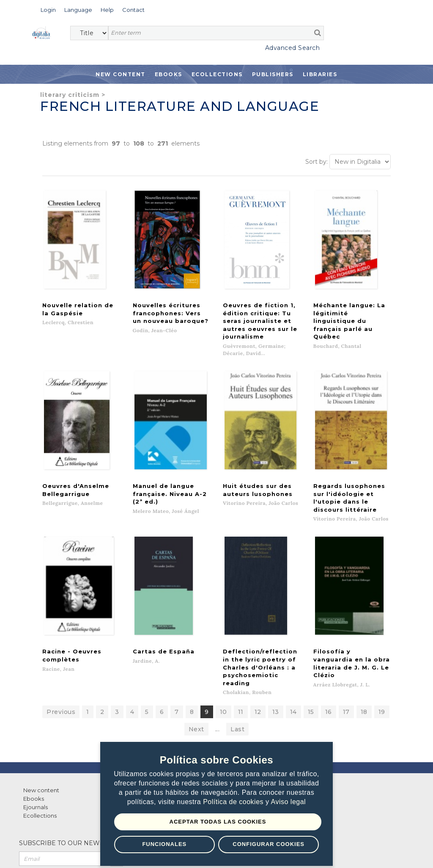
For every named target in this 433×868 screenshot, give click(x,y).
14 (293, 657)
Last (237, 674)
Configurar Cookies (269, 844)
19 (382, 657)
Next (196, 674)
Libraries (320, 74)
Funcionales (164, 844)
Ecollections (217, 74)
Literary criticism (70, 95)
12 (258, 657)
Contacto (240, 735)
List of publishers (148, 735)
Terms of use (51, 852)
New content (41, 735)
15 (311, 657)
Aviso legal (289, 802)
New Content (121, 74)
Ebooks (169, 74)
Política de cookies (234, 802)
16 (329, 657)
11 (241, 657)
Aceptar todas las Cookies (218, 822)
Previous (61, 657)
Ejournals (36, 752)
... (218, 674)
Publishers (273, 74)
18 (364, 657)
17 (346, 657)
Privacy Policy (97, 852)
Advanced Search (293, 48)
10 (223, 657)
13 (276, 657)
